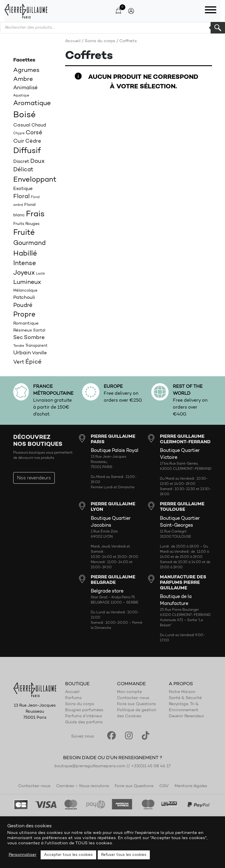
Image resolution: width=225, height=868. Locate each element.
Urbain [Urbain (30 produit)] (22, 353)
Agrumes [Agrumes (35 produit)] (26, 70)
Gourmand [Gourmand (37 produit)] (30, 243)
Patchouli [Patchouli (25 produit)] (24, 298)
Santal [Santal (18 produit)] (39, 330)
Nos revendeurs (34, 478)
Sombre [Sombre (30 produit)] (34, 338)
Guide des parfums (84, 722)
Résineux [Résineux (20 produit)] (23, 330)
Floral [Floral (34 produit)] (21, 197)
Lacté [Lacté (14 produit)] (40, 274)
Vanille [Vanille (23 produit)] (39, 353)
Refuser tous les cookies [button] (124, 855)
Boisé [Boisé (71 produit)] (24, 115)
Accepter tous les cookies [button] (68, 855)
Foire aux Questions (136, 704)
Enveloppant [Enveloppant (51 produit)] (35, 180)
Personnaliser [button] (22, 855)
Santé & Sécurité (185, 698)
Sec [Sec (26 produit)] (18, 338)
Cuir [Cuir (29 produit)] (19, 141)
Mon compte (129, 692)
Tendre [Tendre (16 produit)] (19, 346)
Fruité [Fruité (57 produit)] (24, 233)
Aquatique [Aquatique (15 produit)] (21, 96)
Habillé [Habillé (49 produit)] (25, 254)
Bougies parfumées (84, 710)
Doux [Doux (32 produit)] (37, 161)
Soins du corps (100, 41)
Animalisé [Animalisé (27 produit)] (25, 88)
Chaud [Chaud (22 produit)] (39, 125)
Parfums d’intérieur (84, 716)
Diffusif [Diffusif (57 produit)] (27, 151)
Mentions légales (191, 786)
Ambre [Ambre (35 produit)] (23, 79)
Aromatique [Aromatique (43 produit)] (32, 104)
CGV (164, 786)
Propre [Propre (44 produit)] (24, 315)
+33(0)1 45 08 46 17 (151, 766)
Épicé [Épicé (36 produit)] (33, 362)
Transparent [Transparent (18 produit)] (36, 346)
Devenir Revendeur (186, 716)
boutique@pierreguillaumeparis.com (90, 766)
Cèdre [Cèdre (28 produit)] (33, 141)
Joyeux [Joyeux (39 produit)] (24, 273)
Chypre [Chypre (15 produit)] (19, 134)
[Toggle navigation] (211, 11)
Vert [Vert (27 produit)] (19, 362)
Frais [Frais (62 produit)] (35, 214)
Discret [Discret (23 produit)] (21, 162)
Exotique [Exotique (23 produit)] (23, 189)
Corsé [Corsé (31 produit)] (34, 133)
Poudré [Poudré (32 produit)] (23, 306)
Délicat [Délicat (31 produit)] (23, 170)
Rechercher (218, 28)
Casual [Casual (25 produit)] (22, 125)
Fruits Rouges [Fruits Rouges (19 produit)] (26, 224)
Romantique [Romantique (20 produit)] (26, 324)
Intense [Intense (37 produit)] (25, 263)
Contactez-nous (133, 698)
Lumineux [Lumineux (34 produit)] (27, 282)
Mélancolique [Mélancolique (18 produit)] (25, 291)
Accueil (73, 41)
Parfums (73, 698)
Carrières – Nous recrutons (83, 786)
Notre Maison (182, 692)
